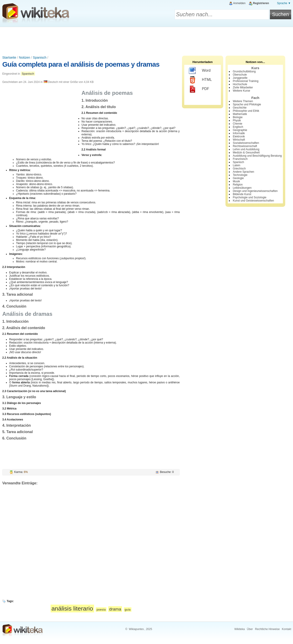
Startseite (9, 57)
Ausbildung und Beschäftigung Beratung (257, 156)
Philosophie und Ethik (246, 111)
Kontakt (286, 629)
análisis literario (72, 609)
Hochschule (240, 84)
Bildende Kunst (242, 194)
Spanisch (40, 57)
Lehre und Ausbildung (246, 149)
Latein (237, 165)
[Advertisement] (146, 40)
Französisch (240, 159)
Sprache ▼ (284, 3)
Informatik (239, 133)
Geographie (240, 130)
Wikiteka (240, 629)
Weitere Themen (243, 101)
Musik (236, 181)
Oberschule (240, 75)
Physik (237, 120)
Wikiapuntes (136, 629)
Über (250, 629)
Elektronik (239, 136)
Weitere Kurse (241, 91)
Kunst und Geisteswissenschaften (253, 201)
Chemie (237, 124)
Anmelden (239, 3)
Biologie (238, 117)
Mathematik (240, 114)
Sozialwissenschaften (246, 143)
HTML (200, 80)
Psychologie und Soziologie (250, 197)
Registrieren (261, 3)
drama (115, 609)
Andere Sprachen (243, 172)
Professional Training (246, 81)
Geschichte (240, 108)
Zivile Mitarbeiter (243, 87)
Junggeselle (240, 78)
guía (128, 610)
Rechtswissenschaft (245, 146)
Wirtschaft (239, 140)
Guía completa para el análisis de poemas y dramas (81, 64)
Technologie (240, 175)
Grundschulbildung (244, 71)
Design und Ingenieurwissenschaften (255, 191)
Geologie (238, 178)
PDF (199, 89)
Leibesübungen (242, 188)
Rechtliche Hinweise (267, 629)
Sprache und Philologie (247, 104)
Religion (238, 185)
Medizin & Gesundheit (246, 153)
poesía (101, 610)
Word (200, 71)
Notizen (25, 57)
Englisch (238, 127)
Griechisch (239, 169)
